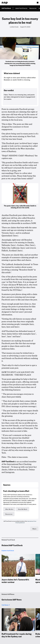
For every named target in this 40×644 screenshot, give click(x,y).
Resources (33, 8)
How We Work (23, 509)
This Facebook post (10, 143)
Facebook (23, 470)
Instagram (10, 472)
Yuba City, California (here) (14, 248)
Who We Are (9, 509)
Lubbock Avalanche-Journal (18, 264)
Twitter (32, 470)
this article (6, 272)
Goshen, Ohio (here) (26, 245)
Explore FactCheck (8, 551)
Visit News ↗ (6, 605)
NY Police (17, 290)
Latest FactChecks (21, 8)
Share (34, 529)
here (30, 143)
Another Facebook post (12, 215)
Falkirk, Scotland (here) (12, 251)
